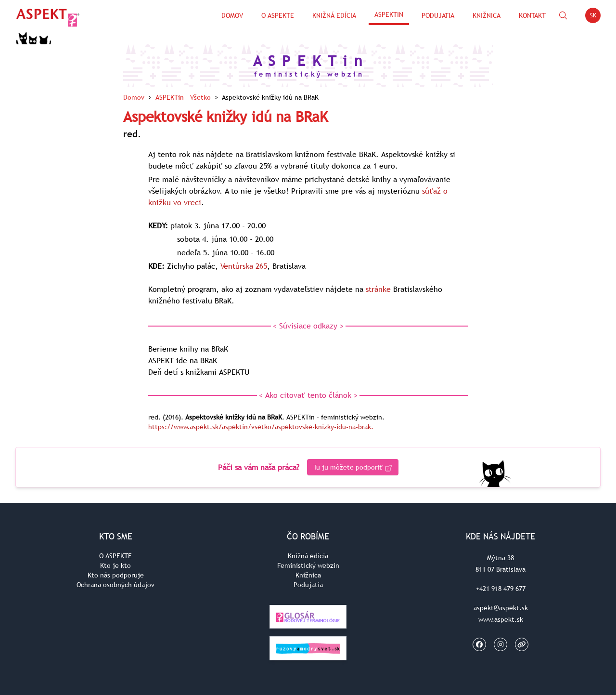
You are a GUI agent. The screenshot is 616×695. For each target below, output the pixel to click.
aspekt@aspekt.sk (501, 608)
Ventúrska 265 (244, 266)
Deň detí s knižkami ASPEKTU (199, 372)
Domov (232, 15)
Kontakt (532, 15)
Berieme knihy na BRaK (188, 349)
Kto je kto (115, 565)
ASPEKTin (389, 14)
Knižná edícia (334, 15)
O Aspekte (278, 15)
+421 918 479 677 (501, 589)
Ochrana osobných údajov (115, 585)
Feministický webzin (308, 565)
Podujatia (438, 15)
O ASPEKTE (115, 556)
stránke (378, 289)
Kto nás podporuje (116, 575)
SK (596, 17)
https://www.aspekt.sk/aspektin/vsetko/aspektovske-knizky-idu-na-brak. (261, 427)
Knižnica (487, 15)
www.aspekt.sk (501, 619)
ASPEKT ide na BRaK (183, 360)
